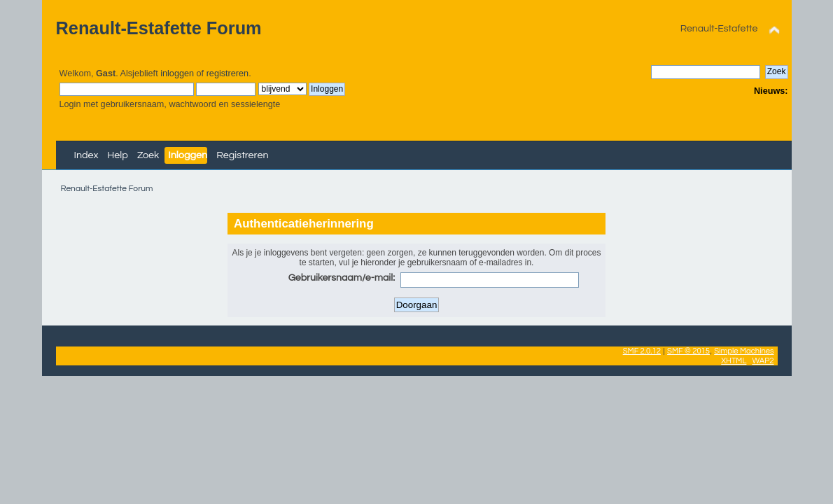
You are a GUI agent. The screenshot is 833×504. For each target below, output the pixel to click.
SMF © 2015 (688, 351)
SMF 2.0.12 (642, 351)
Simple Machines (744, 351)
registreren (228, 73)
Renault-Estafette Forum (159, 28)
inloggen (177, 73)
